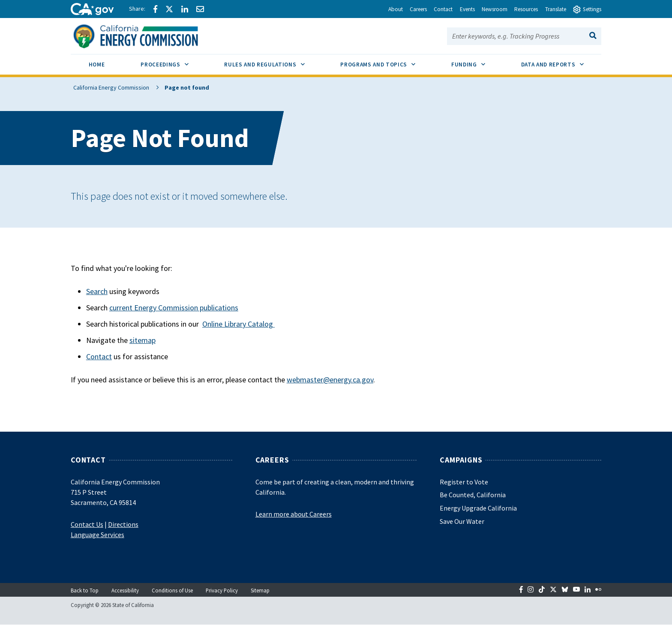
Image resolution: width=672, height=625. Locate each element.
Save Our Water (462, 521)
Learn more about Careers (294, 514)
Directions (123, 524)
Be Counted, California (473, 495)
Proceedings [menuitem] (173, 61)
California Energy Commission (109, 87)
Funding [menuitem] (477, 61)
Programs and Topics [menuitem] (387, 61)
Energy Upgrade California (478, 508)
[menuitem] (97, 66)
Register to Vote (464, 482)
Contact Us (87, 524)
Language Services (97, 535)
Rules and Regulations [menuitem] (273, 61)
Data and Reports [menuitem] (561, 61)
